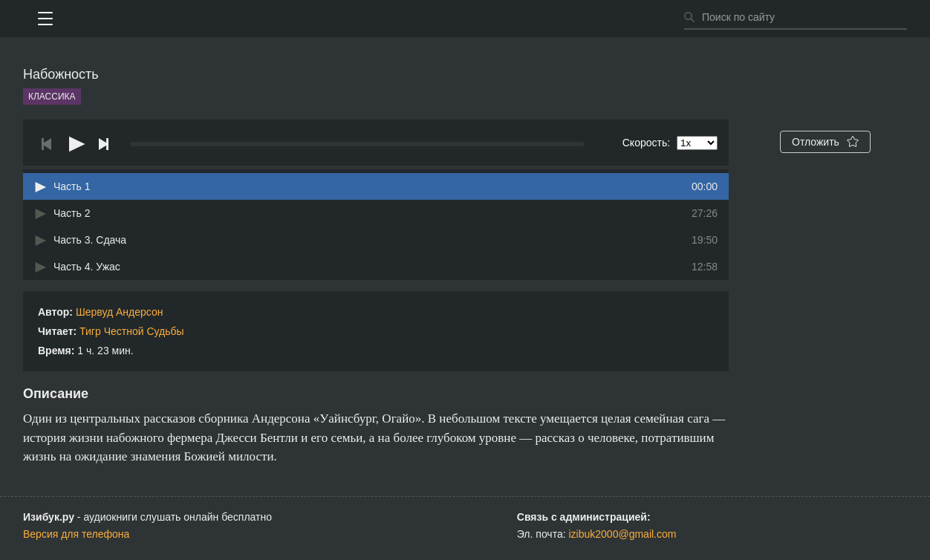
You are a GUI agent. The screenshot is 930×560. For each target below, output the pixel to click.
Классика (52, 97)
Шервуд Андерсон (120, 312)
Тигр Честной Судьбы (132, 331)
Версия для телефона (76, 534)
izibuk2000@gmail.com (623, 534)
